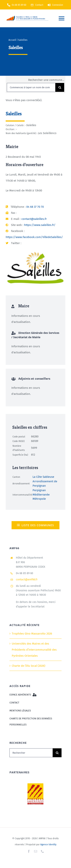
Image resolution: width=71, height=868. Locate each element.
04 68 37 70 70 (35, 207)
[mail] (36, 851)
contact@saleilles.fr (34, 219)
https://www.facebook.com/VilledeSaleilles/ (34, 237)
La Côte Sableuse (43, 477)
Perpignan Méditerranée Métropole (41, 494)
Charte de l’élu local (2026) (28, 666)
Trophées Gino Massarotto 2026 (32, 634)
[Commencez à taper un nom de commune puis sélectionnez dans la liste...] (31, 87)
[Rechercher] (31, 753)
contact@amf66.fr (27, 580)
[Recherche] (60, 87)
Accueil (12, 40)
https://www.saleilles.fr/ (40, 225)
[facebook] (29, 851)
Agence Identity (48, 845)
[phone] (42, 851)
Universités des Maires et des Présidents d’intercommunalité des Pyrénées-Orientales (34, 650)
